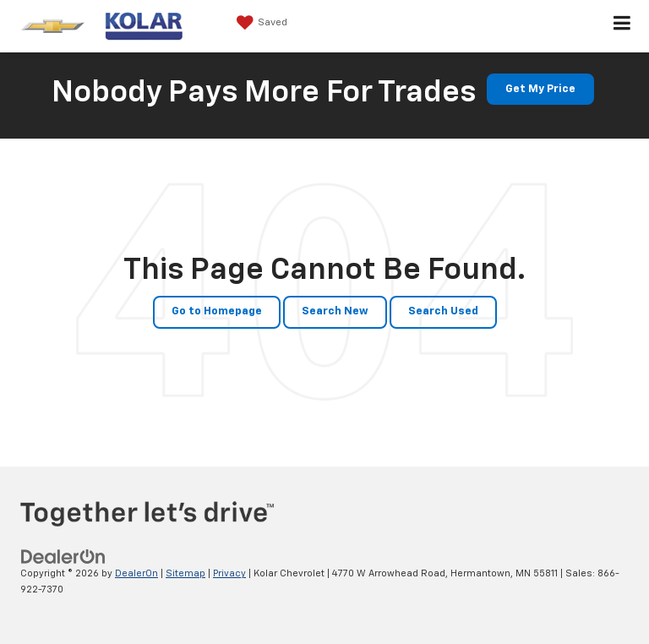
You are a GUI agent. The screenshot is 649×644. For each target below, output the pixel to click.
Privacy (229, 573)
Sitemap (185, 573)
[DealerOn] (63, 557)
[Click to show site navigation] (622, 26)
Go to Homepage (217, 311)
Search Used (443, 311)
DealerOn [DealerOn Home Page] (136, 573)
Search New (335, 311)
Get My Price (540, 89)
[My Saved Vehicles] (260, 23)
